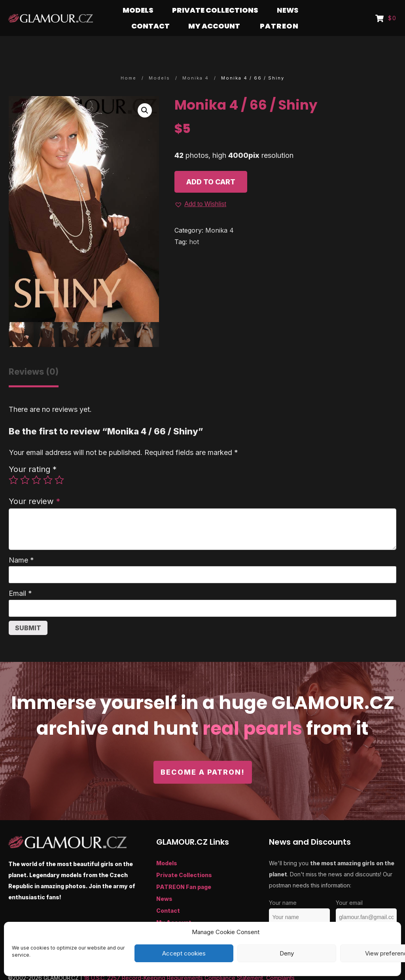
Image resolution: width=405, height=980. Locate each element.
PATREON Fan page (184, 871)
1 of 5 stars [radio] (13, 464)
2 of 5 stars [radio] (25, 464)
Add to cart (211, 166)
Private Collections (184, 860)
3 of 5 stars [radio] (36, 464)
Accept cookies (184, 953)
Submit (28, 612)
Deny (287, 953)
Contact (168, 895)
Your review (34, 486)
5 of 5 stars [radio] (59, 464)
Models (167, 848)
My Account (174, 907)
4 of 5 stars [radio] (48, 464)
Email (20, 578)
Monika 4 (220, 215)
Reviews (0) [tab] (34, 356)
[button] (145, 95)
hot (194, 226)
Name (21, 545)
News (164, 883)
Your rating (33, 454)
